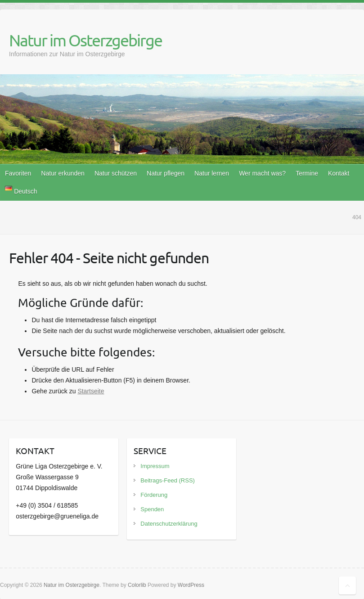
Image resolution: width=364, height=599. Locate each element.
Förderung (154, 495)
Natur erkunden (63, 173)
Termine (307, 173)
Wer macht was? (262, 173)
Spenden (152, 509)
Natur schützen (116, 173)
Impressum (155, 466)
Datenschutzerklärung (169, 524)
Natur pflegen (166, 173)
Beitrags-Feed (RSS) (168, 480)
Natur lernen (212, 173)
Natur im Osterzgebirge (85, 40)
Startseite (91, 391)
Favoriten (18, 173)
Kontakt (339, 173)
